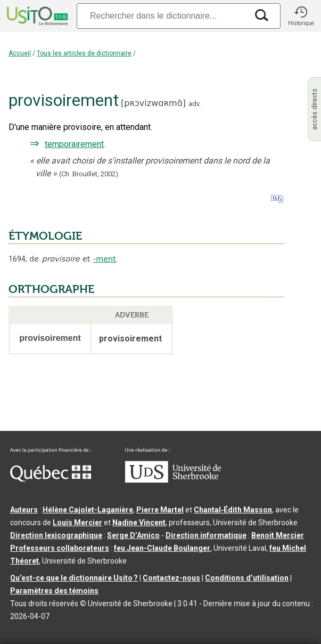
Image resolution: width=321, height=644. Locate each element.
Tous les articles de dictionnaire (84, 53)
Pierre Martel (160, 510)
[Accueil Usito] (36, 16)
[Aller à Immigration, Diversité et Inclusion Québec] (51, 479)
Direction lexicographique (56, 535)
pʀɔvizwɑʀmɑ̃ (153, 103)
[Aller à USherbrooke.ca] (173, 480)
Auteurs (24, 510)
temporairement (74, 144)
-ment (105, 259)
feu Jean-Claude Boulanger (162, 548)
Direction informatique (206, 535)
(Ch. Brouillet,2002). (89, 174)
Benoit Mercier (278, 535)
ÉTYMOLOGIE (45, 236)
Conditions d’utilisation (247, 578)
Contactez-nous (171, 578)
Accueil (20, 53)
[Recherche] (162, 16)
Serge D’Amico (133, 535)
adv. (195, 104)
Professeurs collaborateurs (60, 548)
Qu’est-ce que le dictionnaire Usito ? (74, 578)
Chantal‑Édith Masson (233, 510)
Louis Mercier (77, 523)
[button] (301, 16)
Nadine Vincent (139, 523)
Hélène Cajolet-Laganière (88, 510)
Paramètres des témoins (54, 591)
